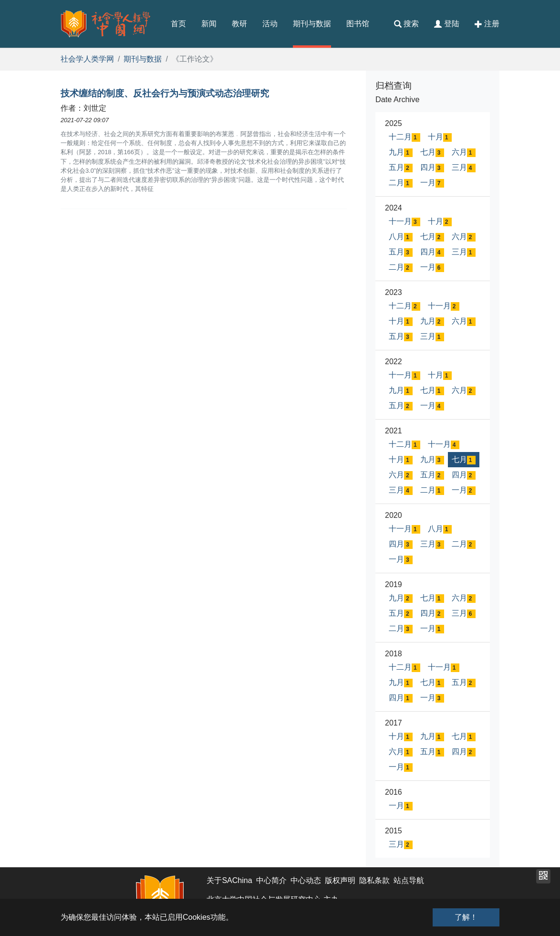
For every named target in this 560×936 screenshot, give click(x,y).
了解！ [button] (466, 917)
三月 (464, 168)
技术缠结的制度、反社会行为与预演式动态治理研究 (165, 93)
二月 (401, 183)
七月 (432, 152)
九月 (401, 152)
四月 (432, 168)
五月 (401, 168)
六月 (464, 152)
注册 (487, 24)
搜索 (406, 24)
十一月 (404, 222)
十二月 (404, 137)
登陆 (446, 24)
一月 (432, 183)
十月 (440, 137)
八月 (401, 237)
